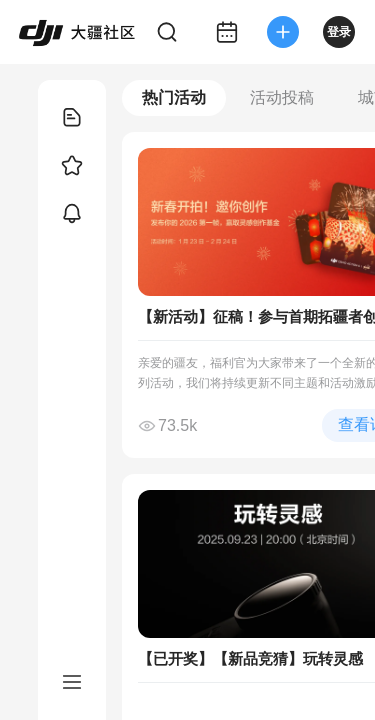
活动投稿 (282, 97)
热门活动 (174, 97)
